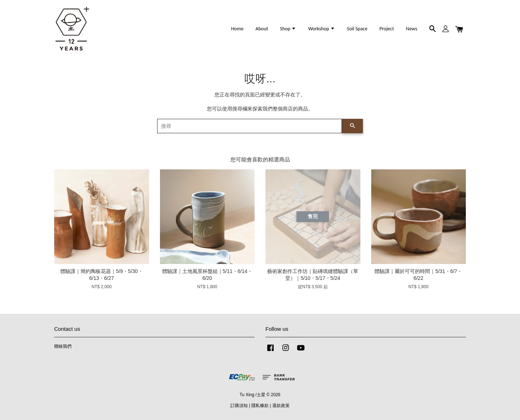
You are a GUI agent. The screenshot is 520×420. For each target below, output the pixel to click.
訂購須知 (239, 406)
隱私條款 (260, 406)
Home (237, 29)
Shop (288, 29)
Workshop (321, 29)
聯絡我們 (63, 346)
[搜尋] (250, 126)
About (262, 29)
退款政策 (281, 406)
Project (387, 29)
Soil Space (357, 29)
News (411, 29)
